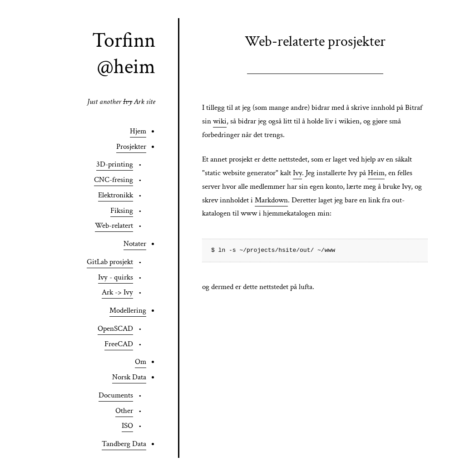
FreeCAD (119, 344)
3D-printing (115, 164)
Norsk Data (129, 377)
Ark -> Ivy (117, 292)
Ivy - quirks (116, 277)
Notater (135, 244)
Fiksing (122, 211)
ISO (127, 426)
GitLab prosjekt (110, 262)
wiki (220, 121)
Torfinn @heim (124, 54)
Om (141, 362)
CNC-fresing (114, 180)
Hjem (138, 131)
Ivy (297, 173)
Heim (376, 173)
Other (124, 411)
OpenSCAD (115, 329)
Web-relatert (114, 226)
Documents (116, 395)
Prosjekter (131, 147)
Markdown (271, 200)
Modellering (128, 310)
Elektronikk (116, 195)
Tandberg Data (124, 444)
